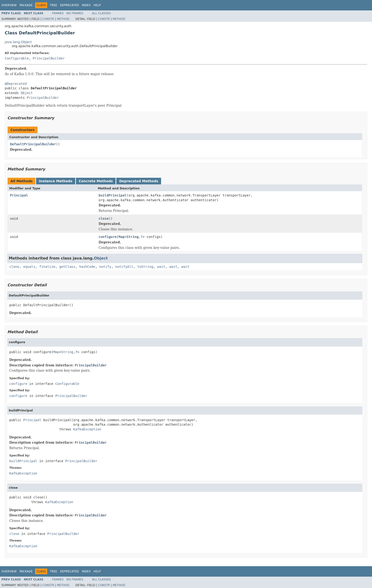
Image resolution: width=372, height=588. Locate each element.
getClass (67, 267)
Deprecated (70, 5)
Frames (58, 13)
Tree (53, 5)
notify (105, 267)
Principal (19, 195)
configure (108, 237)
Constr (48, 19)
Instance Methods (56, 181)
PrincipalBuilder (49, 58)
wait (161, 267)
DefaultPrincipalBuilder (33, 144)
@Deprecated (16, 84)
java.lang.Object (18, 42)
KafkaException (87, 429)
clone (14, 267)
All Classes (101, 13)
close (104, 219)
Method (63, 19)
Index (86, 5)
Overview (9, 5)
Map (122, 237)
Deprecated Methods (139, 181)
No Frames (75, 13)
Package (26, 5)
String (133, 237)
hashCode (87, 267)
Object (27, 93)
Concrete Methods (96, 181)
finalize (47, 267)
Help (97, 5)
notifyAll (124, 267)
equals (29, 267)
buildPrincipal (113, 195)
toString (145, 267)
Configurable (17, 58)
